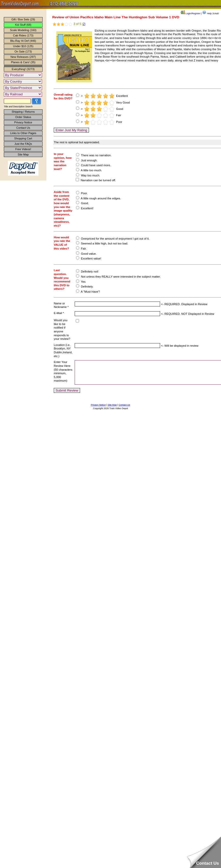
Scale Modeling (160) (23, 30)
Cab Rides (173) (23, 35)
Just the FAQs (23, 144)
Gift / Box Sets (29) (23, 19)
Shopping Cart (23, 138)
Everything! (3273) (23, 69)
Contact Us (23, 128)
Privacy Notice (23, 122)
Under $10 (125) (23, 46)
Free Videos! (23, 149)
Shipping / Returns (23, 112)
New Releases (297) (23, 57)
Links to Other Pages (23, 133)
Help (207, 14)
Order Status (23, 117)
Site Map (23, 154)
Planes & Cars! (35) (23, 62)
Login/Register (191, 14)
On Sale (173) (23, 51)
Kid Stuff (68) (23, 25)
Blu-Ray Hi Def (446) (23, 41)
